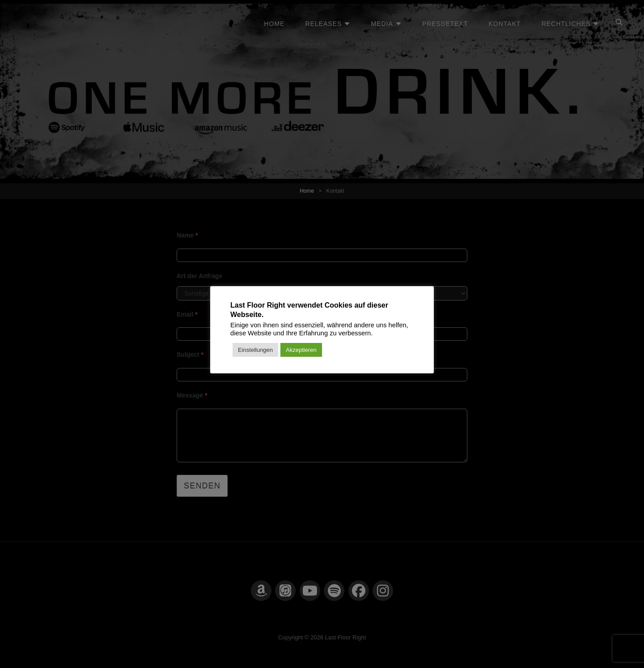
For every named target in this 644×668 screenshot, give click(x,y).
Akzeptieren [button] (301, 350)
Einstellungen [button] (255, 350)
